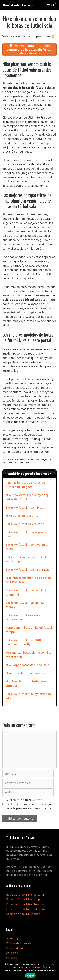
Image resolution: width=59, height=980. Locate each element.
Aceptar (30, 975)
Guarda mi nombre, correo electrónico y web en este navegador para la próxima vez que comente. (31, 804)
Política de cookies (18, 948)
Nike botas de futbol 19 (22, 516)
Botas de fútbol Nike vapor (23, 914)
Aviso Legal (13, 938)
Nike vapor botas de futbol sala (27, 665)
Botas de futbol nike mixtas (25, 507)
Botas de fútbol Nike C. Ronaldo (26, 909)
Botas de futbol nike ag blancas (27, 569)
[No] (55, 970)
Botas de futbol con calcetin (25, 524)
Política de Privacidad (20, 943)
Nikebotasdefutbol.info (18, 5)
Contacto (12, 958)
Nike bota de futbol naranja (25, 673)
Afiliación (12, 953)
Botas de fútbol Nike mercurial (25, 895)
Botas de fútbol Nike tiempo (24, 899)
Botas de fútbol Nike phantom (25, 904)
